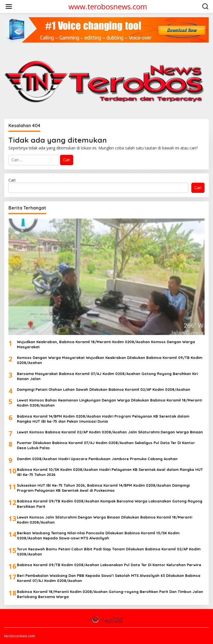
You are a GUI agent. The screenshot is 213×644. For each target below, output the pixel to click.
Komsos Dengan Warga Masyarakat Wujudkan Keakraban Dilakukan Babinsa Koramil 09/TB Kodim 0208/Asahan (110, 360)
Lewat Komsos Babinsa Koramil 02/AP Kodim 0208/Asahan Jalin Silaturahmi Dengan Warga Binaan (110, 432)
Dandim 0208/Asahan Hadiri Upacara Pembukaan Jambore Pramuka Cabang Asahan (97, 459)
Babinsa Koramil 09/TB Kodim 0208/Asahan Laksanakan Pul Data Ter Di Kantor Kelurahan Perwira (109, 565)
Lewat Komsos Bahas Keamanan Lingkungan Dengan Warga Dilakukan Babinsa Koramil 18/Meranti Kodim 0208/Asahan (109, 403)
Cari (12, 180)
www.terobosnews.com (108, 6)
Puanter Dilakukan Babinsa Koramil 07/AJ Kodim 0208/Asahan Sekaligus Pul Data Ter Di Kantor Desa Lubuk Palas (106, 445)
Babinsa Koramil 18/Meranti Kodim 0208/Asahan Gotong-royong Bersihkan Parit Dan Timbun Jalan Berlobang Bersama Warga (110, 594)
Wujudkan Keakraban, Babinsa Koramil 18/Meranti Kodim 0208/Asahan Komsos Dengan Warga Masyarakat (106, 344)
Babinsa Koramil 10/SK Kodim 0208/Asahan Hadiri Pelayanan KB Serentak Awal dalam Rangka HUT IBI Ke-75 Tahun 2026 (110, 472)
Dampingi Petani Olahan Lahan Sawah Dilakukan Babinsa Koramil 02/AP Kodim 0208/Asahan (104, 389)
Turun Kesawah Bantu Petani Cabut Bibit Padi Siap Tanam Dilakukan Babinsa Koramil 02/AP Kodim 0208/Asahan (109, 552)
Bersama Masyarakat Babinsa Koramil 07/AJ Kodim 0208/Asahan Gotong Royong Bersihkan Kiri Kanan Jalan (107, 376)
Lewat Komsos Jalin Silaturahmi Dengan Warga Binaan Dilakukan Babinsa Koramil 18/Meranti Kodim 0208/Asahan (105, 520)
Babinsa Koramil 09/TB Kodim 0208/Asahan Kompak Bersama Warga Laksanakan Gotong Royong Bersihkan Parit (110, 504)
